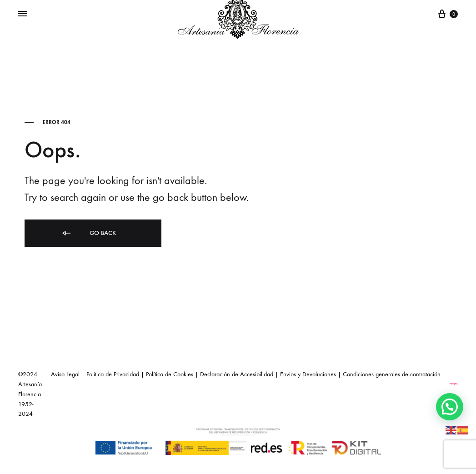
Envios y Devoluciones (308, 374)
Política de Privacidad (113, 374)
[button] (450, 407)
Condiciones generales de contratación (392, 374)
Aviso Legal (65, 374)
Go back (88, 233)
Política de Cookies (170, 374)
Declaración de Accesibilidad (237, 374)
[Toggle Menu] (23, 14)
